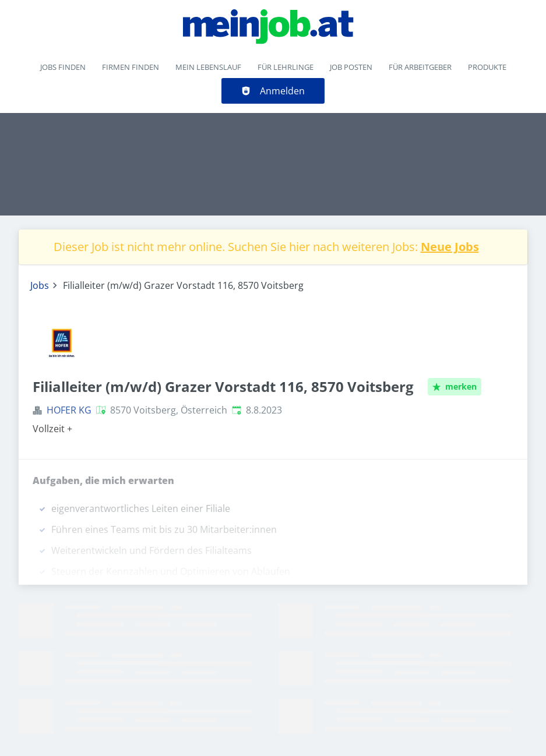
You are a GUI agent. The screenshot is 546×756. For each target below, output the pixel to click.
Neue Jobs (450, 247)
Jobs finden (63, 67)
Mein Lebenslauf (208, 67)
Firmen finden (131, 67)
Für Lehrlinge (286, 67)
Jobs (40, 285)
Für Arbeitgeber (420, 67)
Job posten (351, 67)
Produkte (487, 67)
